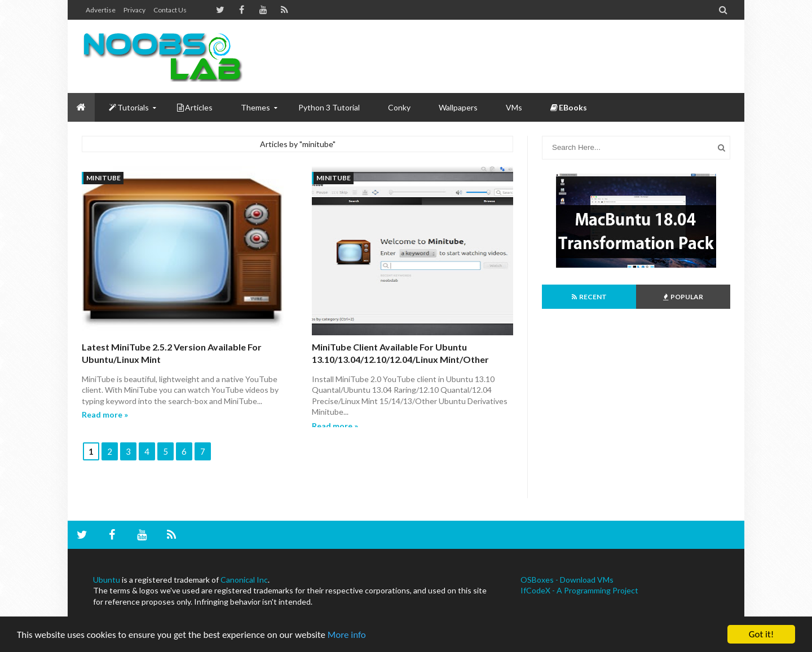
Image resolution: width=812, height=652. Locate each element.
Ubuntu (107, 580)
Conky (399, 107)
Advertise (101, 10)
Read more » (105, 414)
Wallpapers (458, 107)
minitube (103, 178)
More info (347, 635)
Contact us (170, 10)
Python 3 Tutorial (329, 107)
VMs (514, 107)
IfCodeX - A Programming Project (579, 590)
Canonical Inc (244, 580)
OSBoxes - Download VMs (567, 580)
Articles (195, 107)
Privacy (134, 10)
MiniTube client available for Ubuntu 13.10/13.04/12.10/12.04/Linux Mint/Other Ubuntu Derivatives (400, 360)
